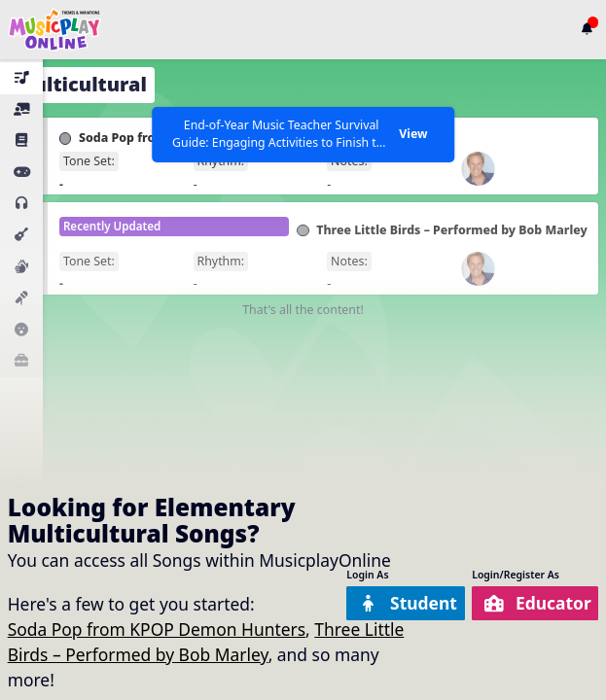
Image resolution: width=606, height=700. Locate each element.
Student (408, 603)
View (413, 134)
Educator (537, 603)
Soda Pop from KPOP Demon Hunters (157, 629)
